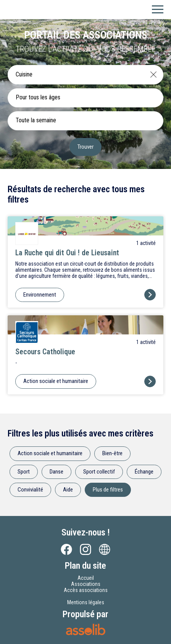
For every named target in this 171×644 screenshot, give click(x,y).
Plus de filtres (108, 490)
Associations (86, 584)
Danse (56, 472)
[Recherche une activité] (76, 75)
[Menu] (158, 10)
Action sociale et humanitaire (56, 381)
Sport (24, 472)
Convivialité (30, 490)
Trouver (85, 147)
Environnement (40, 295)
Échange (144, 472)
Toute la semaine (36, 120)
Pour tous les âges (38, 97)
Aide (68, 490)
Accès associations (86, 590)
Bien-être (112, 453)
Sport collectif (99, 472)
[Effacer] (153, 75)
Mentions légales (86, 602)
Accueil (86, 578)
